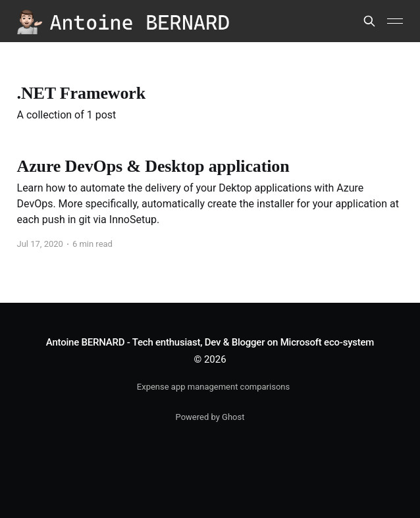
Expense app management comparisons (213, 387)
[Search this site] (369, 21)
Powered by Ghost (210, 417)
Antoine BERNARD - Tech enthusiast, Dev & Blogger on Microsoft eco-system (210, 342)
